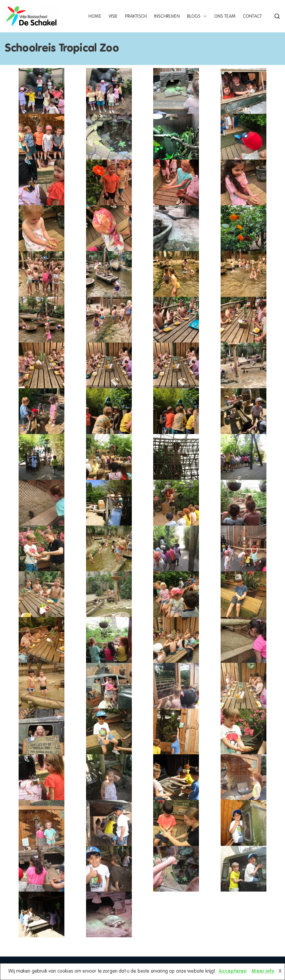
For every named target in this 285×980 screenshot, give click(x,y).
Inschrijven (167, 16)
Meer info (263, 971)
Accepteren (233, 971)
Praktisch (136, 16)
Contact (252, 16)
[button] (204, 16)
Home (95, 16)
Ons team (225, 16)
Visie (113, 16)
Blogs (197, 16)
